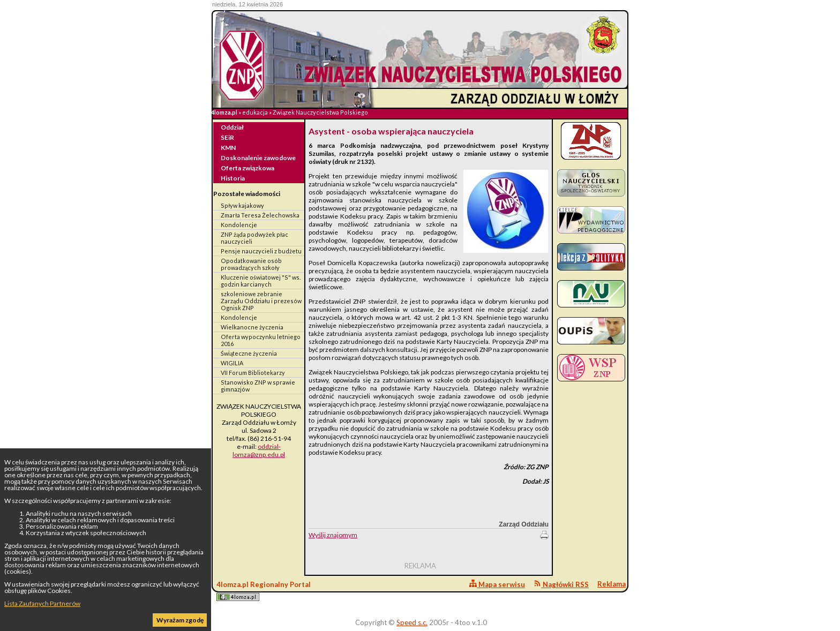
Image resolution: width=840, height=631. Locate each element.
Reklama (612, 584)
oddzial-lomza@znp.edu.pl (259, 450)
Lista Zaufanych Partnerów (42, 603)
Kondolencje (239, 225)
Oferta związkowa (247, 168)
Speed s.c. (412, 622)
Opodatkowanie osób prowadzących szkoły (251, 264)
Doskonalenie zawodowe (258, 158)
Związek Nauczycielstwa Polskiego (320, 112)
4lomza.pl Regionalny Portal (264, 591)
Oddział (232, 127)
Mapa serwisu (497, 584)
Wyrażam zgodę (180, 620)
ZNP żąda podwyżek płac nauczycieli (254, 238)
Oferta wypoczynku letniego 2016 (261, 340)
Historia (233, 178)
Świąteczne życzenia (249, 353)
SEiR (227, 137)
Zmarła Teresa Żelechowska (260, 215)
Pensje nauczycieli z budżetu (261, 251)
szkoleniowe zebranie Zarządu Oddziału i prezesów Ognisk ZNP (261, 301)
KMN (228, 148)
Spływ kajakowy (242, 205)
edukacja (255, 112)
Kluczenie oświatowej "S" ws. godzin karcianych (261, 281)
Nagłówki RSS (561, 584)
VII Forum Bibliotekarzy (253, 373)
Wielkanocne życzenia (252, 327)
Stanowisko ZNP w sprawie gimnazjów (258, 386)
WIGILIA (232, 363)
